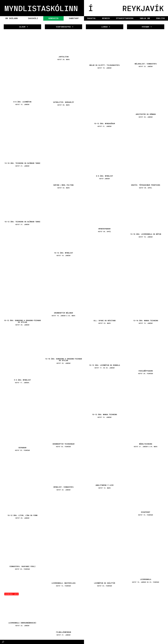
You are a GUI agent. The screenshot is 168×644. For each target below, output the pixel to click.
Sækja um (145, 18)
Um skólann (11, 18)
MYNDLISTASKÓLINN (41, 8)
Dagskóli (33, 18)
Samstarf (74, 18)
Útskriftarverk (125, 18)
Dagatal (92, 18)
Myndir (106, 18)
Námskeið (53, 18)
